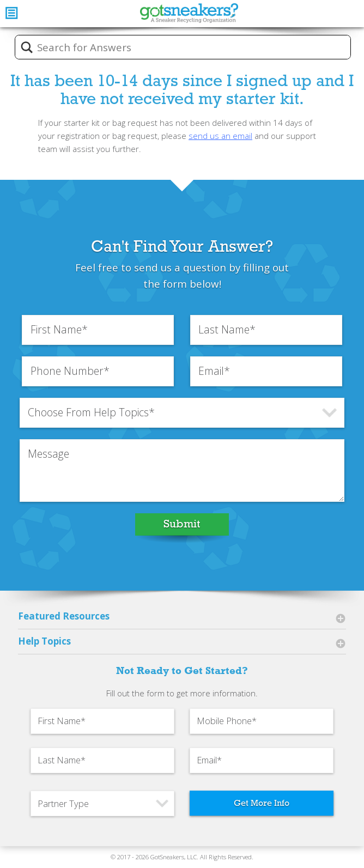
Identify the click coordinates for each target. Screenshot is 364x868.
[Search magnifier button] (27, 47)
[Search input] (190, 47)
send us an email (220, 136)
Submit (182, 524)
